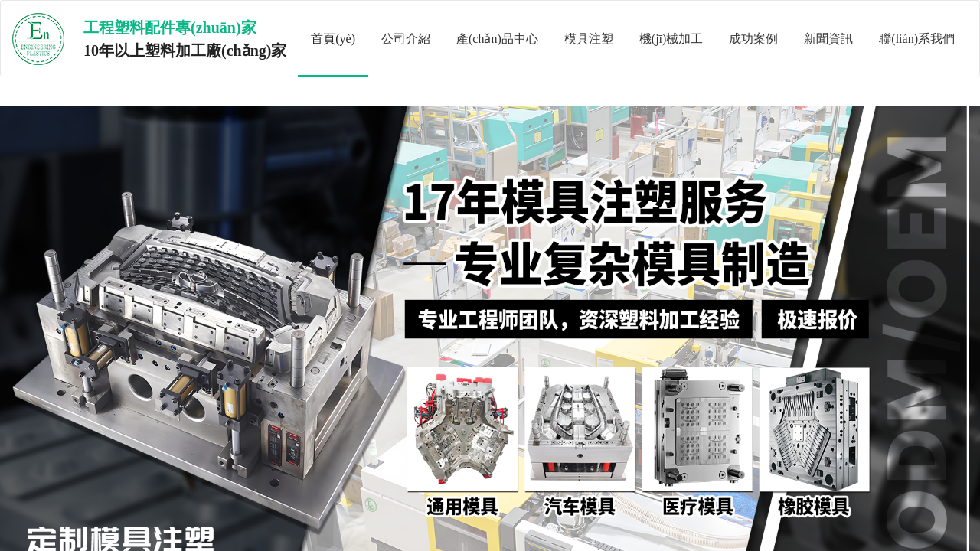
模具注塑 (589, 39)
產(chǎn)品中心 (497, 39)
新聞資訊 (828, 39)
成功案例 (753, 39)
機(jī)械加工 (671, 39)
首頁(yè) (333, 39)
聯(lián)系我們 (917, 39)
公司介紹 (406, 39)
